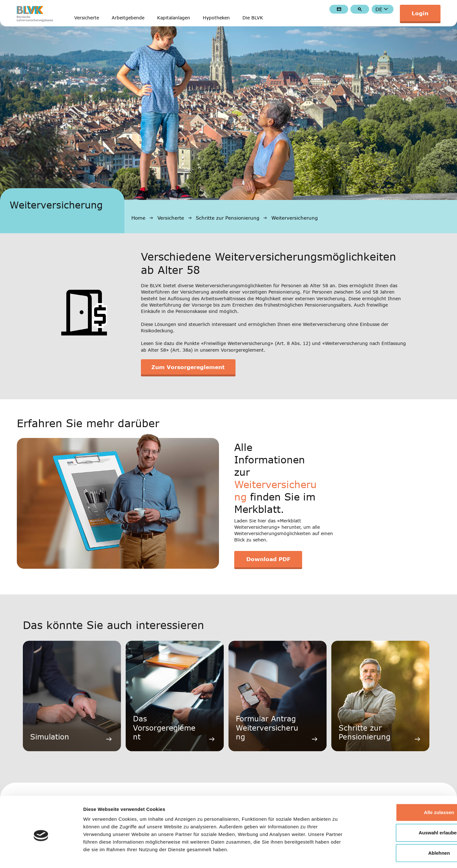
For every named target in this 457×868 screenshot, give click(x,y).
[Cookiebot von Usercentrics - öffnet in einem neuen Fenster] (41, 856)
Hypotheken (216, 18)
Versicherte (87, 18)
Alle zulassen (404, 786)
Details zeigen (338, 855)
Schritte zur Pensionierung (228, 218)
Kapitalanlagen (174, 18)
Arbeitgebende (128, 18)
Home (138, 218)
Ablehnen (404, 826)
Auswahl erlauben (404, 806)
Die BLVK (253, 18)
